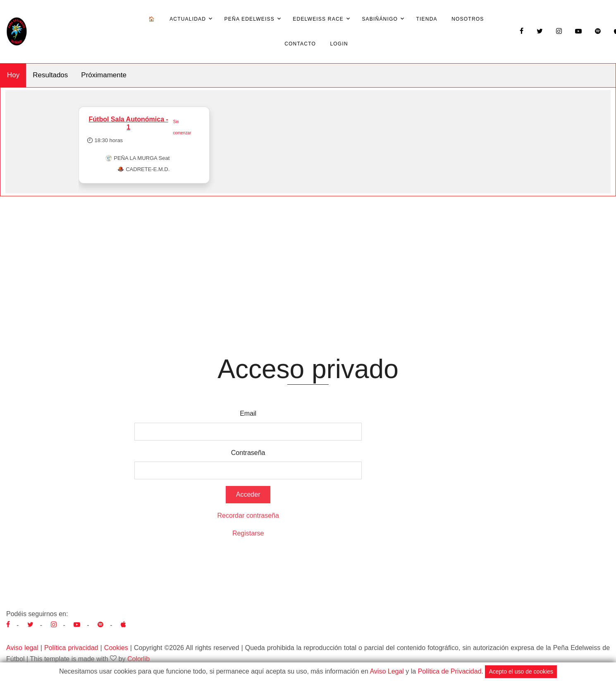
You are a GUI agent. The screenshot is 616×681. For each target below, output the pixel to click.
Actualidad (188, 19)
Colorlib (138, 659)
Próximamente (104, 75)
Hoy (13, 75)
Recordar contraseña (248, 516)
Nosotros (468, 19)
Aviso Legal (387, 671)
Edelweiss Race (318, 19)
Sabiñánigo (380, 19)
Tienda (427, 19)
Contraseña (248, 453)
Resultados (50, 75)
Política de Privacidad (450, 671)
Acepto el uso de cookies (521, 671)
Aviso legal (22, 648)
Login (339, 44)
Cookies (116, 648)
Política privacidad (71, 648)
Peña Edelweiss (250, 19)
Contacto (300, 44)
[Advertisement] (308, 258)
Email (248, 413)
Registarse (248, 533)
